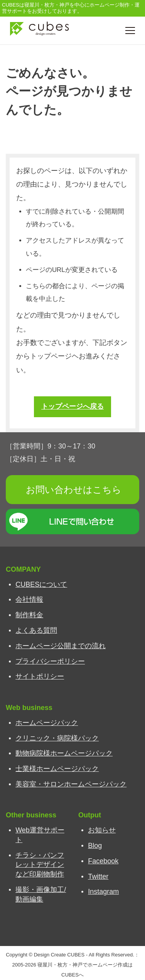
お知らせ (102, 830)
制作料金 (29, 615)
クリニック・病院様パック (57, 738)
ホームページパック (47, 723)
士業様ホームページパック (57, 769)
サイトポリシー (40, 676)
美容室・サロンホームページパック (71, 784)
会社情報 (29, 600)
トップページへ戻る (72, 406)
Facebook (103, 861)
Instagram (103, 892)
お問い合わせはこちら (74, 490)
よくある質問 (36, 630)
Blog (95, 846)
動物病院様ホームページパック (64, 753)
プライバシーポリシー (50, 661)
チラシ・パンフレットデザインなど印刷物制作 (40, 865)
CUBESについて (41, 584)
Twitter (98, 876)
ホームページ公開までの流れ (61, 646)
